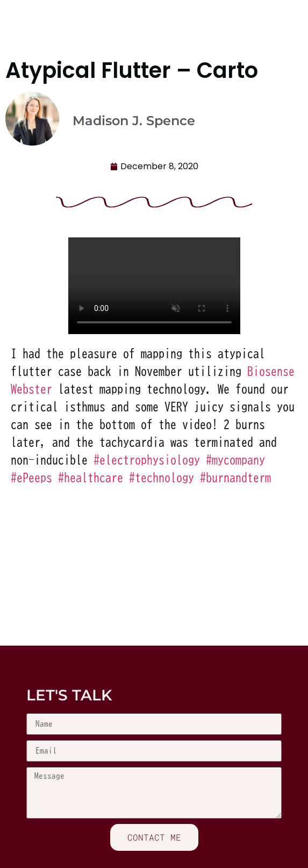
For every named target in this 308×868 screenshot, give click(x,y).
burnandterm (235, 478)
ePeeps (31, 478)
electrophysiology (147, 460)
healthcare (91, 478)
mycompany (235, 460)
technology (162, 478)
